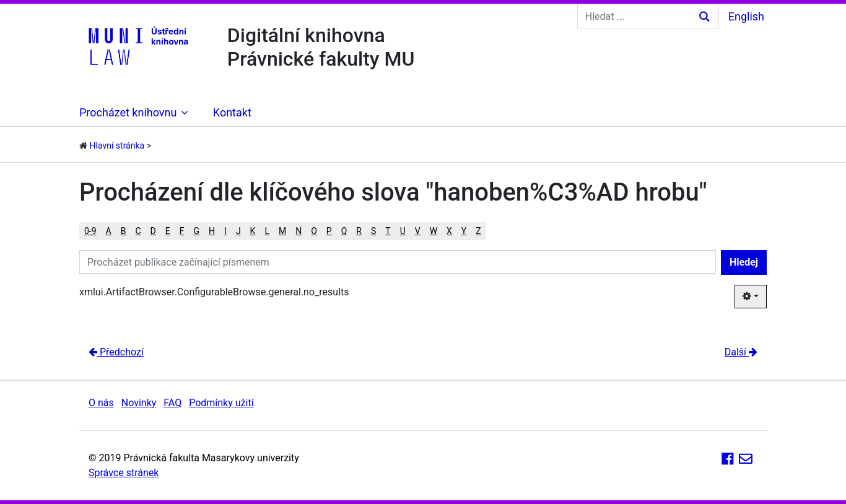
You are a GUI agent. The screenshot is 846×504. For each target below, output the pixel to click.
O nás (101, 403)
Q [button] (344, 231)
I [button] (225, 231)
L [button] (267, 231)
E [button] (168, 231)
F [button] (182, 231)
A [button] (109, 231)
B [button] (124, 231)
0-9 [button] (90, 231)
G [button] (197, 231)
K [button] (253, 231)
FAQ (172, 403)
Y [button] (464, 231)
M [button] (282, 231)
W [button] (434, 231)
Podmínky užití (221, 403)
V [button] (418, 231)
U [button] (403, 231)
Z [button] (478, 231)
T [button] (388, 231)
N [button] (299, 231)
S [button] (373, 231)
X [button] (449, 231)
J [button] (238, 231)
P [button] (329, 231)
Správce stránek (124, 473)
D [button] (153, 231)
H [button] (212, 231)
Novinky (139, 403)
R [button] (359, 231)
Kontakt (232, 112)
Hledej (744, 262)
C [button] (138, 231)
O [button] (314, 231)
